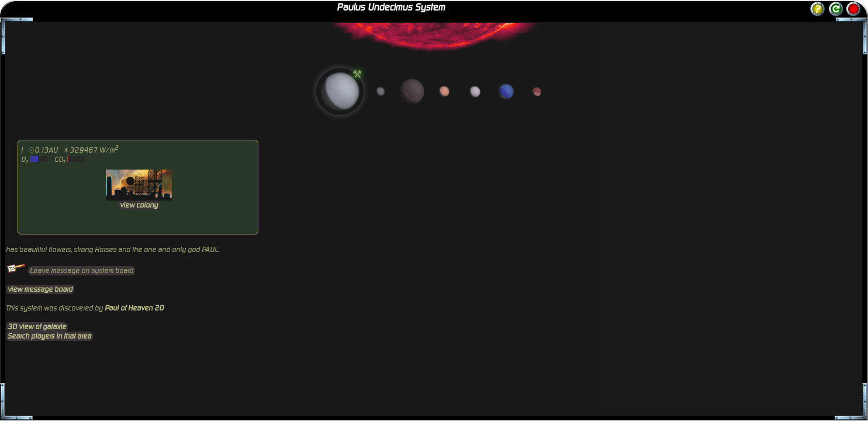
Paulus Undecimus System (391, 8)
